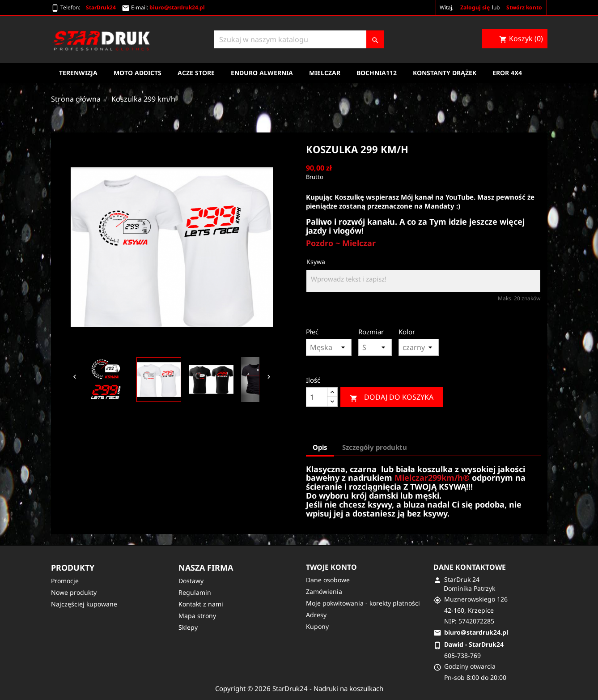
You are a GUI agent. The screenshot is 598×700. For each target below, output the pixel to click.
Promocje (65, 581)
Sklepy (188, 627)
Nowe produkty (74, 592)
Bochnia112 (377, 73)
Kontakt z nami (201, 604)
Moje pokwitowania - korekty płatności (363, 603)
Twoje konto (331, 567)
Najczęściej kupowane (84, 604)
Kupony (317, 626)
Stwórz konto (524, 7)
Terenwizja (78, 73)
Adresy (316, 615)
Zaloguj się (475, 7)
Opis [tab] (320, 447)
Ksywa (316, 262)
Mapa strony (197, 616)
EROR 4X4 (507, 73)
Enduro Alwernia (262, 73)
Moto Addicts (138, 73)
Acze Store (196, 73)
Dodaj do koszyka (392, 397)
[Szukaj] (299, 39)
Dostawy (191, 581)
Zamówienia (324, 591)
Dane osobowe (328, 580)
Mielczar (325, 73)
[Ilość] (317, 397)
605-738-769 (462, 655)
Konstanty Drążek (445, 73)
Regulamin (195, 592)
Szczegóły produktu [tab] (375, 447)
